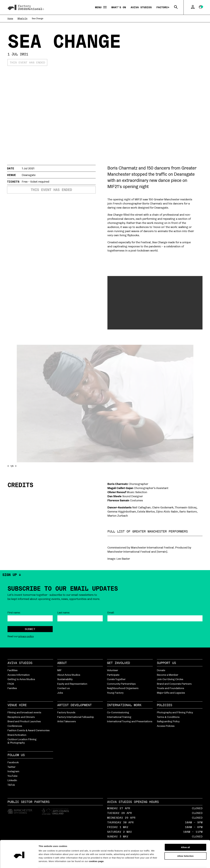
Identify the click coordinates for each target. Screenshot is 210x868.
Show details (167, 862)
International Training (119, 717)
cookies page (96, 850)
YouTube (12, 776)
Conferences (15, 726)
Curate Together (116, 679)
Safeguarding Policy (168, 721)
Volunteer (113, 670)
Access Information (19, 675)
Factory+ (163, 7)
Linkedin (12, 780)
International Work (124, 705)
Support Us (166, 663)
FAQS (11, 684)
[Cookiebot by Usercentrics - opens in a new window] (19, 862)
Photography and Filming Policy (175, 712)
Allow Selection (185, 845)
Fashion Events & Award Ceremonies (29, 730)
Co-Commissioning (118, 712)
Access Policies (166, 726)
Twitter (11, 767)
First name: (14, 613)
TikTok (11, 785)
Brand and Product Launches (24, 721)
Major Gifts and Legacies (171, 693)
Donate (161, 670)
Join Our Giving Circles (170, 679)
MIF (59, 670)
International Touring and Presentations (130, 721)
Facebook (13, 762)
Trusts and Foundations (170, 688)
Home (10, 18)
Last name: (64, 613)
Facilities (13, 670)
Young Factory (115, 693)
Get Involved (118, 663)
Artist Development (74, 705)
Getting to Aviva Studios (21, 679)
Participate (113, 675)
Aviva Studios (141, 7)
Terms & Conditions (168, 717)
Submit (30, 629)
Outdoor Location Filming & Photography (22, 741)
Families (12, 688)
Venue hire (17, 705)
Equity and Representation (72, 684)
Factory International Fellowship (76, 717)
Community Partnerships (121, 684)
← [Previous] (8, 466)
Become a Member (168, 675)
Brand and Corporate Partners (174, 684)
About (62, 663)
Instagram (13, 771)
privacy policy (26, 636)
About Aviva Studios (69, 675)
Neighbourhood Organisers (123, 688)
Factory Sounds (66, 712)
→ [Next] (16, 466)
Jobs (60, 693)
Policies (165, 705)
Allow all (185, 836)
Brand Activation (17, 735)
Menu (101, 7)
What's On (119, 7)
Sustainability (65, 679)
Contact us (64, 688)
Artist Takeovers (67, 721)
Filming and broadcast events (24, 712)
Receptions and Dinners (21, 717)
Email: (111, 613)
